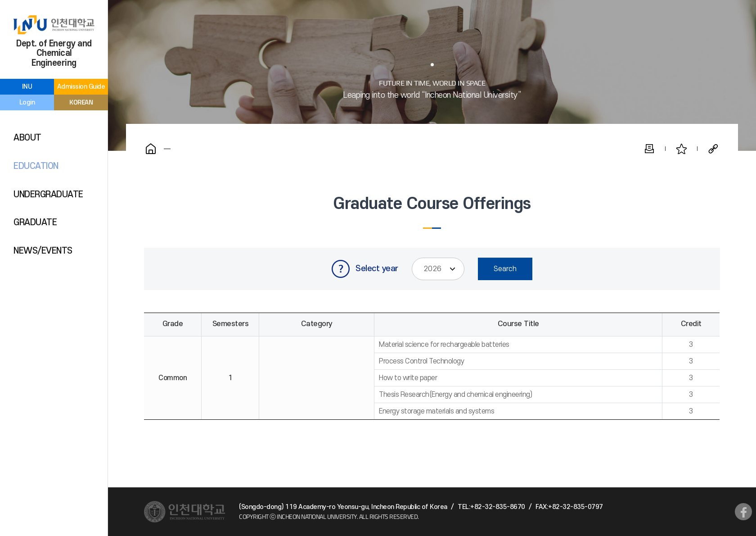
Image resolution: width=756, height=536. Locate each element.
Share (713, 149)
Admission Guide (81, 87)
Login (27, 102)
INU (27, 87)
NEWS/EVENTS (43, 251)
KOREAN (81, 102)
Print (649, 149)
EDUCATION (36, 166)
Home (151, 149)
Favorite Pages (681, 149)
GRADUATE (35, 223)
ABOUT (27, 138)
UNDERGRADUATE (48, 195)
